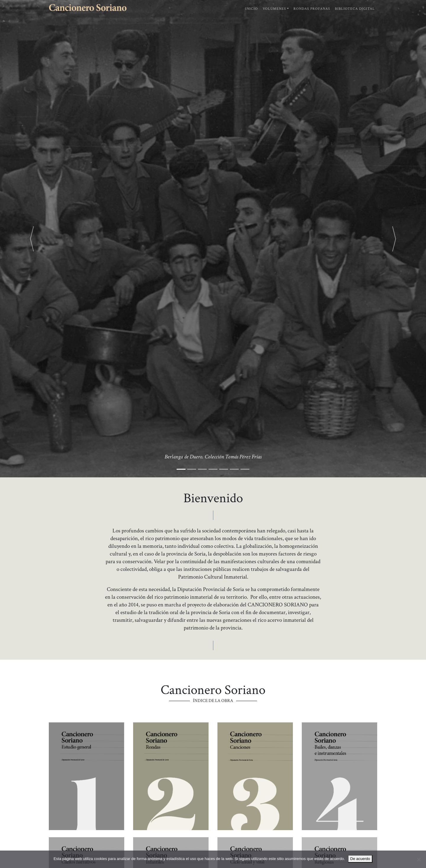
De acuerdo (360, 859)
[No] (419, 859)
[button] (32, 239)
